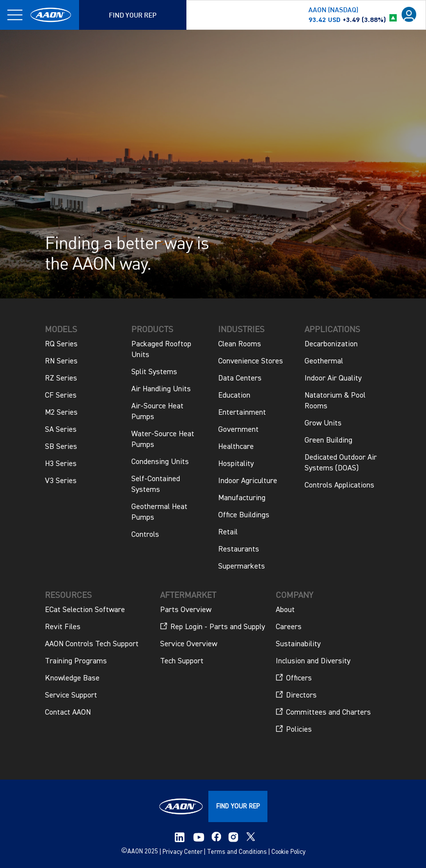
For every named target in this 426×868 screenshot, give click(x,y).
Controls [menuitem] (145, 535)
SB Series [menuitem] (61, 447)
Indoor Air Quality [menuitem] (333, 379)
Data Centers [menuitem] (240, 379)
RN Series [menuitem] (61, 361)
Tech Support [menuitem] (182, 661)
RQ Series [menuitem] (61, 344)
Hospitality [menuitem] (236, 464)
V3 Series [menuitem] (61, 481)
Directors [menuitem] (296, 695)
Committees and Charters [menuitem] (323, 712)
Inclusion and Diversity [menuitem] (313, 661)
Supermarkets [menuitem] (242, 567)
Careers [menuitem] (289, 627)
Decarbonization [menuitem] (331, 344)
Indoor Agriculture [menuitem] (248, 481)
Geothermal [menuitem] (324, 361)
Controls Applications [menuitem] (339, 486)
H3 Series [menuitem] (61, 464)
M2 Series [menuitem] (61, 413)
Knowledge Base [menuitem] (72, 678)
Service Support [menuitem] (71, 696)
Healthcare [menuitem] (236, 447)
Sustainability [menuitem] (298, 644)
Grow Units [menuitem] (323, 423)
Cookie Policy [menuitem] (288, 852)
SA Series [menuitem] (61, 430)
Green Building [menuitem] (328, 441)
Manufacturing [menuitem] (242, 498)
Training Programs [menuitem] (76, 661)
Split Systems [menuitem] (154, 372)
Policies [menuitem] (294, 729)
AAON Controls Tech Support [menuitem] (92, 644)
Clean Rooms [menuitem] (240, 344)
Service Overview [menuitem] (189, 644)
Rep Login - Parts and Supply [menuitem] (213, 627)
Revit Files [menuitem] (63, 627)
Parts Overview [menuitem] (186, 610)
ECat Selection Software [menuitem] (85, 610)
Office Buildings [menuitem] (244, 515)
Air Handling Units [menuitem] (161, 389)
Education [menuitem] (234, 396)
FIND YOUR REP (238, 806)
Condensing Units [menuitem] (160, 462)
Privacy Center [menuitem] (183, 852)
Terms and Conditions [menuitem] (237, 852)
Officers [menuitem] (294, 678)
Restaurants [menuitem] (239, 550)
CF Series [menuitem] (61, 396)
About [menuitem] (285, 610)
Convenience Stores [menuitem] (251, 361)
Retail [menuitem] (228, 532)
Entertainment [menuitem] (242, 413)
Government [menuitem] (238, 430)
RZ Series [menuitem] (61, 379)
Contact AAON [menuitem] (68, 713)
